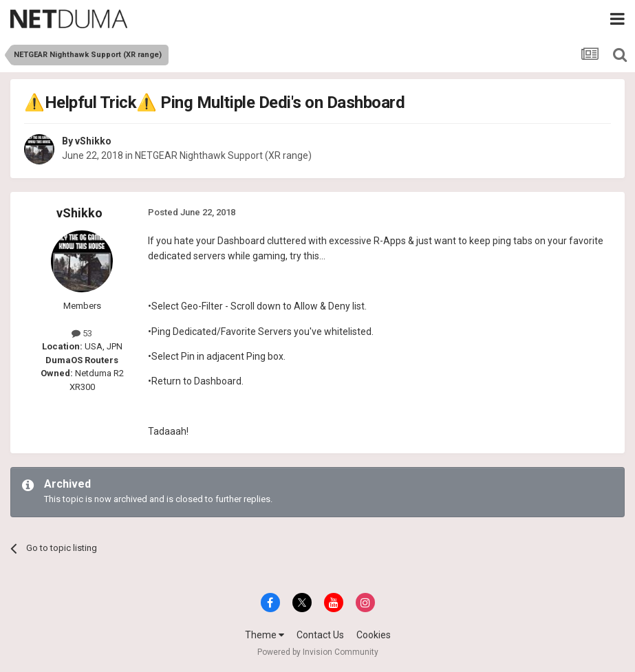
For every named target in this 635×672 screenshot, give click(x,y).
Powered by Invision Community (318, 652)
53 (82, 333)
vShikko (93, 141)
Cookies (374, 635)
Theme (265, 635)
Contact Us (320, 635)
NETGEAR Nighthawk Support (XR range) (223, 155)
